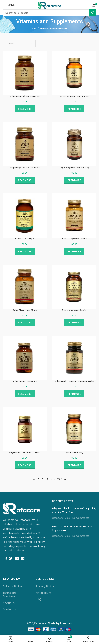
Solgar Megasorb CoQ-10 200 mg (25, 168)
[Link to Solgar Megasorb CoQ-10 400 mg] (25, 73)
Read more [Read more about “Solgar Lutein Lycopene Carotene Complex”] (74, 394)
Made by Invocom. (60, 623)
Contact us (10, 609)
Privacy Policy (45, 586)
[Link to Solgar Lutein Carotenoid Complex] (25, 429)
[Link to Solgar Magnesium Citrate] (25, 287)
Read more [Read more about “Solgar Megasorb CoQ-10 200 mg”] (25, 180)
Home (34, 28)
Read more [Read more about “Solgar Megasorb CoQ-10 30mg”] (74, 109)
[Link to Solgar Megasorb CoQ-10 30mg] (74, 73)
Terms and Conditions (9, 595)
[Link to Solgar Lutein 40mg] (74, 429)
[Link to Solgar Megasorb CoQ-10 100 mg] (74, 144)
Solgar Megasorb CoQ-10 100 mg (74, 168)
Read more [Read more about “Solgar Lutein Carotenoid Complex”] (25, 465)
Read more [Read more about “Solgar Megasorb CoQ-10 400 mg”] (25, 109)
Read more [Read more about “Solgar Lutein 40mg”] (74, 465)
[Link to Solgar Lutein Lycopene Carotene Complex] (74, 358)
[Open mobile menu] (9, 5)
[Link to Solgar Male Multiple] (25, 215)
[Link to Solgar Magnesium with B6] (74, 215)
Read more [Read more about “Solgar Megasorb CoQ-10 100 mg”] (74, 180)
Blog (38, 599)
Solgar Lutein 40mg (74, 453)
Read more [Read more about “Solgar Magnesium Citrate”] (25, 323)
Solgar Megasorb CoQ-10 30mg (74, 96)
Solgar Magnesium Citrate (25, 310)
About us (9, 603)
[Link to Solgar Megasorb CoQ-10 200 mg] (25, 144)
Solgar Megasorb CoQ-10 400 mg (25, 96)
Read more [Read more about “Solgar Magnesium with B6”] (74, 251)
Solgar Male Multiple (25, 239)
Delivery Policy (12, 586)
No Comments (81, 518)
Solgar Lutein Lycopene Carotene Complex (74, 381)
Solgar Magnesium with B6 (74, 239)
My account (43, 593)
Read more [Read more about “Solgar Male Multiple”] (25, 251)
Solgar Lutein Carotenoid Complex (25, 453)
